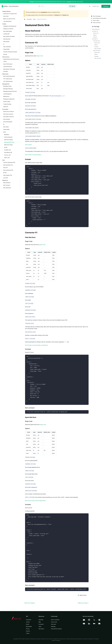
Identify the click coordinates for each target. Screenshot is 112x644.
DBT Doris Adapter (9, 140)
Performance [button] (6, 57)
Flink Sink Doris (97, 41)
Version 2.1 (58, 15)
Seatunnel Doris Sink (9, 142)
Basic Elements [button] (7, 183)
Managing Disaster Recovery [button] (10, 91)
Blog (40, 622)
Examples (96, 47)
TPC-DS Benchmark (8, 81)
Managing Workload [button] (8, 89)
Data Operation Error (8, 165)
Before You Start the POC (9, 19)
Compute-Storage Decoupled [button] (10, 52)
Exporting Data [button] (7, 39)
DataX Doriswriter (8, 137)
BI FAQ (5, 173)
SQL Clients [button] (6, 127)
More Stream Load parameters (33, 155)
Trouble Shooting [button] (7, 104)
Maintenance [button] (6, 96)
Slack (32, 2)
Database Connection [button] (8, 29)
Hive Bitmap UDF (8, 152)
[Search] (52, 6)
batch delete (28, 145)
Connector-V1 (95, 39)
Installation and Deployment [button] (10, 26)
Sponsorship (29, 626)
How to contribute (55, 620)
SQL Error (6, 168)
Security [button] (5, 54)
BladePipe (7, 135)
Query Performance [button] (8, 64)
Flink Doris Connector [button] (8, 114)
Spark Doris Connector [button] (9, 111)
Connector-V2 (95, 31)
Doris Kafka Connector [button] (9, 117)
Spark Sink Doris (97, 51)
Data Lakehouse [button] (7, 47)
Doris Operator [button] (7, 119)
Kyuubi (6, 147)
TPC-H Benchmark (8, 79)
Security (28, 631)
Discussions (41, 629)
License (28, 622)
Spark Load (7, 158)
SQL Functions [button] (7, 185)
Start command (98, 49)
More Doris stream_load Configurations (36, 501)
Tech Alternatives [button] (7, 21)
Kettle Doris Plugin (8, 145)
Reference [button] (5, 180)
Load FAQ (6, 178)
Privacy (28, 629)
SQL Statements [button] (7, 188)
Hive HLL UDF (7, 155)
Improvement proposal (56, 629)
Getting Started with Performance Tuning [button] (11, 60)
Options (95, 35)
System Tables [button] (7, 102)
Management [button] (6, 84)
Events (28, 624)
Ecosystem (41, 624)
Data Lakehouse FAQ (8, 170)
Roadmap (53, 626)
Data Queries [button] (6, 41)
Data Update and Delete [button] (9, 36)
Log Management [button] (7, 94)
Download (106, 6)
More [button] (4, 132)
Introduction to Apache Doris (10, 14)
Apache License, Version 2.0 (48, 639)
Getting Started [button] (6, 11)
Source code (54, 622)
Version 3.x (66, 15)
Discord (69, 2)
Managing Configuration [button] (9, 99)
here (39, 133)
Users (40, 626)
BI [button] (4, 124)
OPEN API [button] (6, 107)
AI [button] (4, 44)
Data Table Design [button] (8, 31)
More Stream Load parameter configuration (37, 345)
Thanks (28, 633)
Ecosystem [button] (5, 109)
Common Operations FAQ (9, 162)
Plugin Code (40, 56)
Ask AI (72, 6)
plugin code (42, 245)
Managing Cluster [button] (7, 86)
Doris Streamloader (8, 122)
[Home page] (25, 19)
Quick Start (6, 16)
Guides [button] (4, 24)
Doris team (54, 624)
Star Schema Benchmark (9, 76)
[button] (90, 6)
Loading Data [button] (6, 34)
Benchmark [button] (5, 74)
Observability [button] (6, 49)
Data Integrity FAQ (8, 175)
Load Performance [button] (8, 67)
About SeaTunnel (96, 29)
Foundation (29, 620)
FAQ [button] (3, 160)
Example (95, 37)
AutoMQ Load (7, 150)
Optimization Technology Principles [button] (9, 70)
